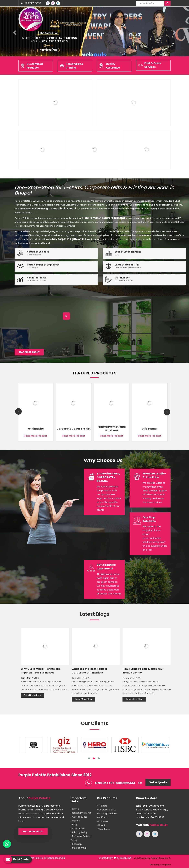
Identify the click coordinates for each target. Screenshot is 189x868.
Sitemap (76, 844)
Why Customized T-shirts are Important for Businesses (40, 671)
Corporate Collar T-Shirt (74, 429)
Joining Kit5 (36, 429)
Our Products (79, 817)
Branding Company (160, 865)
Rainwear (103, 821)
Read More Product (36, 436)
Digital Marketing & (161, 858)
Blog (74, 825)
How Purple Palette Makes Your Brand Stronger (143, 671)
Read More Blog (33, 695)
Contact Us (78, 828)
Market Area (78, 848)
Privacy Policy (79, 832)
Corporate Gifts (106, 810)
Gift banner (150, 429)
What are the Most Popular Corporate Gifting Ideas (89, 671)
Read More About (29, 352)
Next (167, 412)
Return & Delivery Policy (81, 838)
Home (75, 809)
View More (103, 829)
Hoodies (102, 825)
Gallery (75, 821)
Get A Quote (158, 782)
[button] (14, 32)
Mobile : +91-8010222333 (150, 817)
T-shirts (102, 806)
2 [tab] (94, 758)
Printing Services (107, 814)
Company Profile (81, 813)
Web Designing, (142, 858)
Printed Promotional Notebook (112, 429)
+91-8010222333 (31, 3)
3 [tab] (99, 758)
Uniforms (103, 817)
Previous (18, 411)
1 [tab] (89, 758)
